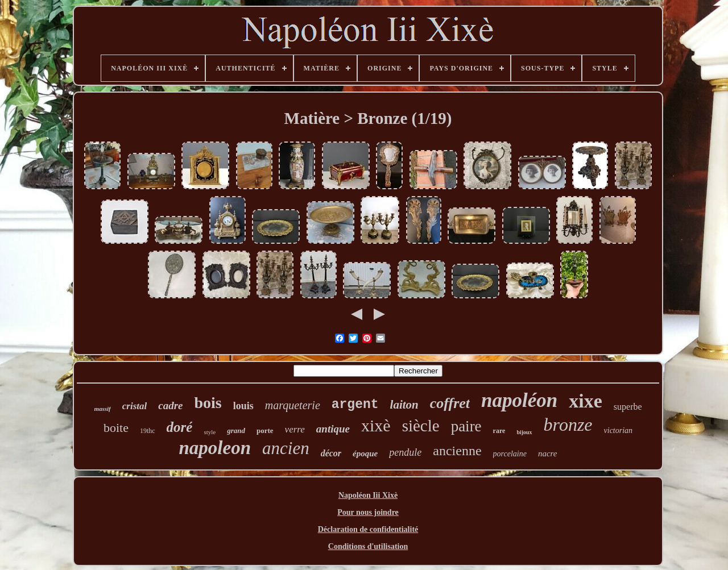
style (210, 432)
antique (333, 429)
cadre (170, 405)
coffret (450, 403)
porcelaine (510, 454)
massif (102, 409)
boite (116, 428)
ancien (286, 448)
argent (355, 405)
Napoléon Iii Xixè (368, 495)
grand (236, 430)
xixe (586, 401)
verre (295, 429)
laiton (404, 405)
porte (265, 430)
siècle (421, 426)
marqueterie (293, 405)
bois (208, 403)
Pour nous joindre (368, 512)
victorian (619, 430)
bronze (568, 425)
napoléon (519, 400)
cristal (135, 406)
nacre (548, 453)
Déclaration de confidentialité (368, 529)
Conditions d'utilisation (368, 546)
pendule (405, 452)
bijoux (524, 432)
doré (180, 427)
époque (365, 453)
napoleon (215, 448)
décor (331, 453)
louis (243, 406)
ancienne (457, 451)
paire (466, 426)
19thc (148, 431)
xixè (376, 425)
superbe (628, 407)
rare (499, 431)
